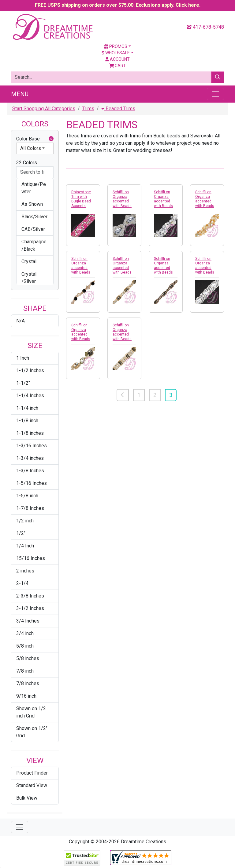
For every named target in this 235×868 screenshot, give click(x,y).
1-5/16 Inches (32, 483)
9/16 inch (26, 696)
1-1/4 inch (27, 408)
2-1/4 (22, 583)
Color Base (35, 139)
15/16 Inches (31, 558)
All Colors (31, 148)
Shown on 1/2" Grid (32, 732)
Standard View (32, 785)
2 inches (25, 571)
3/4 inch (25, 633)
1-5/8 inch (27, 496)
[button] (51, 139)
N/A (21, 321)
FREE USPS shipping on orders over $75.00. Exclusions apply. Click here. (118, 5)
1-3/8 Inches (30, 471)
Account (117, 59)
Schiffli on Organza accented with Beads (122, 199)
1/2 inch (25, 521)
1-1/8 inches (30, 433)
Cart (118, 66)
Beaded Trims (118, 109)
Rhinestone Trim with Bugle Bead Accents (81, 199)
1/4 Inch (25, 546)
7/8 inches (28, 683)
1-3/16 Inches (32, 446)
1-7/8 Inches (30, 508)
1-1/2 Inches (30, 370)
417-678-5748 (205, 27)
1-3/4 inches (30, 458)
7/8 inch (25, 671)
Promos (116, 46)
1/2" (21, 533)
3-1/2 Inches (30, 608)
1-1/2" (23, 383)
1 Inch (23, 358)
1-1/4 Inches (30, 396)
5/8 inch (25, 646)
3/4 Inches (28, 621)
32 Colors (27, 163)
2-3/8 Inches (30, 596)
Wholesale (116, 53)
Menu (20, 94)
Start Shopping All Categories (44, 109)
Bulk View (27, 798)
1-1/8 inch (27, 421)
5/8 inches (28, 658)
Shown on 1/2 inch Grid (31, 712)
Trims (88, 109)
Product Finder (32, 773)
